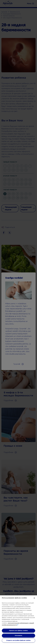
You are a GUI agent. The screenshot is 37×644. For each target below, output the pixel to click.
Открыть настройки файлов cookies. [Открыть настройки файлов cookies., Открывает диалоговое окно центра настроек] (18, 640)
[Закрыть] (34, 598)
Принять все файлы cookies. (18, 631)
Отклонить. (19, 636)
